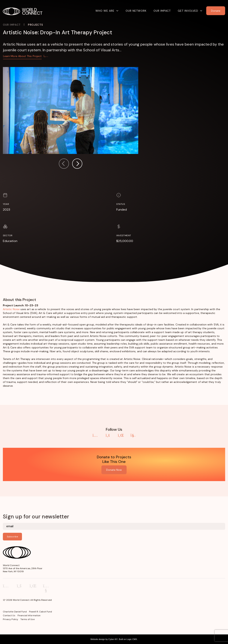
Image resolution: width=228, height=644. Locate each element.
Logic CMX (132, 639)
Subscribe (12, 537)
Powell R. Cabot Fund (40, 612)
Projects (35, 25)
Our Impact (162, 11)
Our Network (136, 11)
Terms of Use (27, 619)
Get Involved (188, 11)
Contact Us (9, 615)
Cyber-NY (113, 639)
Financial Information (29, 615)
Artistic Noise (11, 309)
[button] (77, 164)
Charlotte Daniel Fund (15, 612)
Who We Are (105, 11)
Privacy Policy (11, 619)
